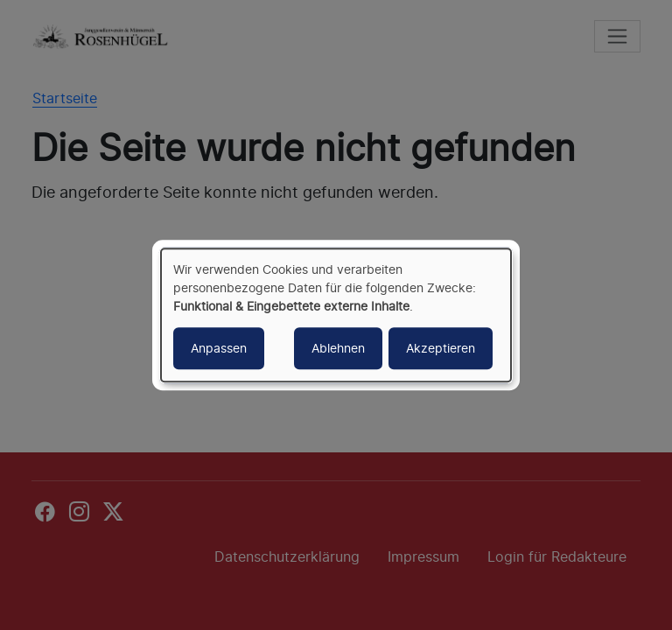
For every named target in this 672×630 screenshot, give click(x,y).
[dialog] (336, 315)
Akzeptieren (441, 348)
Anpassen (219, 348)
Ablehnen (338, 348)
